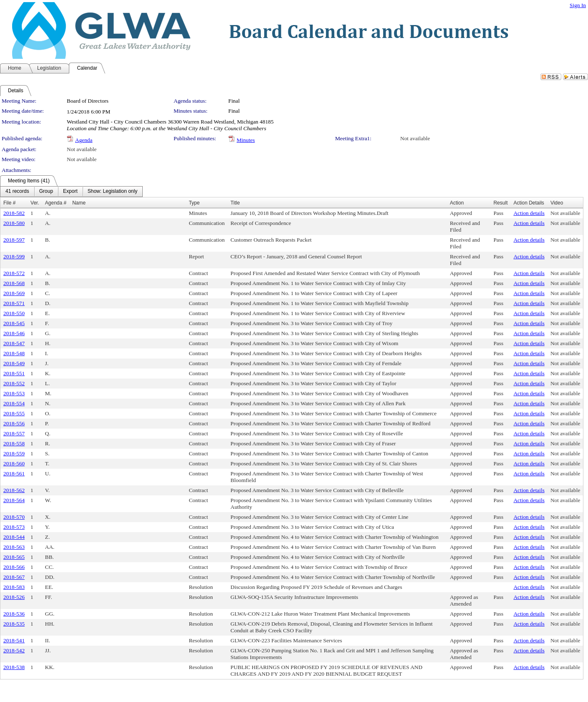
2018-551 (14, 373)
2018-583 (14, 587)
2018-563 (14, 547)
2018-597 (14, 240)
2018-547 (14, 343)
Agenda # (56, 203)
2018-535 (14, 624)
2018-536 (14, 614)
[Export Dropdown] (70, 192)
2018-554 (14, 403)
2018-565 (14, 557)
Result (500, 203)
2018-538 (14, 667)
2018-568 (14, 283)
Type (194, 203)
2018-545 (14, 323)
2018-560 (14, 463)
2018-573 (14, 527)
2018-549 (14, 363)
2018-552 (14, 383)
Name (79, 203)
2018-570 (14, 517)
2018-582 (14, 213)
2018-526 (14, 597)
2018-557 (14, 433)
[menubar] (71, 192)
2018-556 (14, 423)
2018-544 (14, 537)
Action (457, 203)
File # (9, 203)
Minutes (246, 140)
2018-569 (14, 293)
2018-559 (14, 453)
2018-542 (14, 650)
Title (235, 203)
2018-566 (14, 567)
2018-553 (14, 393)
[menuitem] (17, 192)
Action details (529, 213)
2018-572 (14, 273)
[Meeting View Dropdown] (112, 192)
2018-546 (14, 333)
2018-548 (14, 353)
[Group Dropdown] (46, 192)
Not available (415, 138)
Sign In (578, 5)
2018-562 (14, 490)
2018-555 (14, 413)
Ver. (35, 203)
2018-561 (14, 473)
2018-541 (14, 640)
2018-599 (14, 256)
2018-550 (14, 313)
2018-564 (14, 500)
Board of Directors (88, 101)
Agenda (84, 140)
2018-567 (14, 577)
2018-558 (14, 443)
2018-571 (14, 303)
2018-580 (14, 223)
